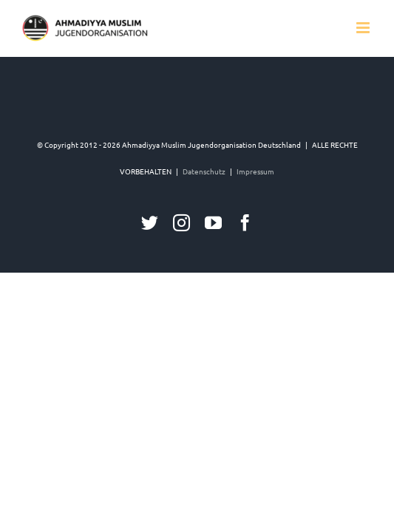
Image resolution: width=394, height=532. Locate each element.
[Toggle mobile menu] (364, 28)
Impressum (255, 245)
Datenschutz (204, 245)
